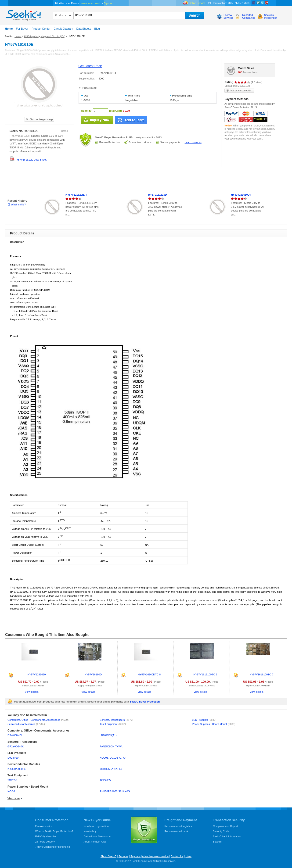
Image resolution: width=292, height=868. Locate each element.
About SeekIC (108, 856)
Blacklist (218, 842)
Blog (97, 29)
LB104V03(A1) (108, 735)
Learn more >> (193, 142)
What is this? (18, 204)
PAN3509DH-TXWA (111, 746)
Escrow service (44, 826)
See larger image (39, 119)
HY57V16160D (93, 674)
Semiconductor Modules (26, 724)
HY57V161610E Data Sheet (28, 160)
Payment (135, 856)
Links (188, 856)
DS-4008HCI (15, 735)
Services (123, 856)
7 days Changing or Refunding (53, 847)
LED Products (204, 720)
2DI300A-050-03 (17, 769)
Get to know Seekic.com (98, 836)
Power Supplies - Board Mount (214, 724)
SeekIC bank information (227, 836)
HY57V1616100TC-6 (205, 674)
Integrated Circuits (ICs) (53, 36)
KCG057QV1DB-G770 (113, 758)
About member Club (95, 842)
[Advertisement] (85, 178)
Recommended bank (177, 831)
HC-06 (11, 791)
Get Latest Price (90, 66)
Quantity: (87, 111)
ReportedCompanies (249, 16)
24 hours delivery (45, 842)
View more (14, 798)
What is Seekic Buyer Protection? (54, 831)
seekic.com (23, 14)
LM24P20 (13, 758)
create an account (90, 3)
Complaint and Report (225, 826)
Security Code (221, 831)
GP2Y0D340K (16, 746)
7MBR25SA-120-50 (111, 769)
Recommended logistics (178, 826)
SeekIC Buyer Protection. (145, 702)
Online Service (197, 3)
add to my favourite (239, 91)
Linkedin (258, 3)
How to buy (90, 831)
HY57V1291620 (37, 674)
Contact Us (177, 856)
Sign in (108, 3)
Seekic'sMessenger (270, 16)
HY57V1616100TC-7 (261, 674)
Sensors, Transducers (117, 720)
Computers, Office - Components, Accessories (38, 720)
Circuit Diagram (63, 29)
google (267, 3)
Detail (64, 131)
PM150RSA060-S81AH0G (115, 791)
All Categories (31, 36)
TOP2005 (105, 780)
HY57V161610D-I (241, 195)
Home (9, 29)
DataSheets (84, 29)
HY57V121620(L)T (76, 195)
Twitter (262, 3)
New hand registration (96, 826)
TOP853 (12, 780)
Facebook (254, 3)
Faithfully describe (46, 836)
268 (240, 72)
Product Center (41, 29)
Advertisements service (155, 856)
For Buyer (22, 29)
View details (32, 692)
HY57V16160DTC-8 (149, 674)
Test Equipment (113, 724)
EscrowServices (228, 16)
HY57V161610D (158, 195)
